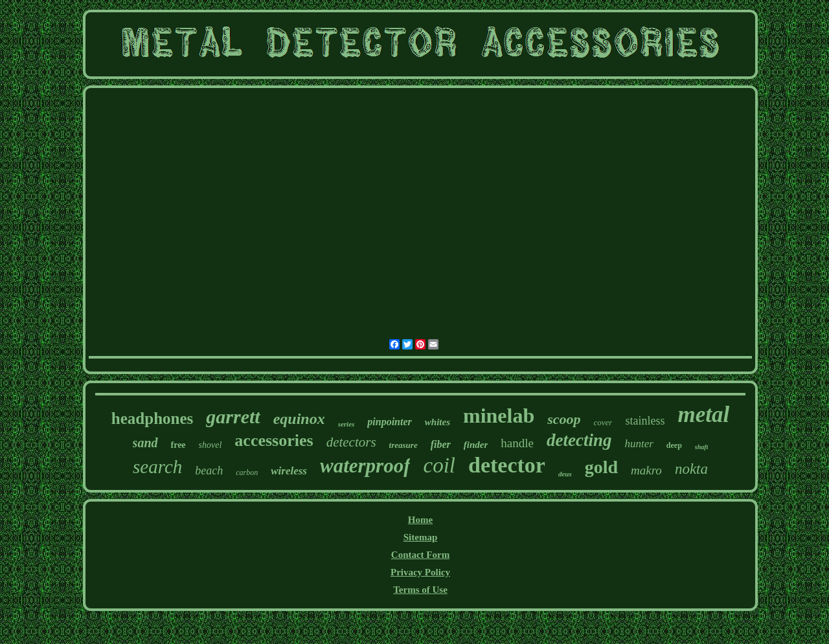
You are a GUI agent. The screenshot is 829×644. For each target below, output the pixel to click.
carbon (247, 472)
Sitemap (421, 537)
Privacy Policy (420, 572)
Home (420, 520)
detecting (579, 440)
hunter (639, 444)
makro (646, 470)
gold (601, 467)
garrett (233, 416)
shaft (702, 447)
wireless (289, 471)
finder (476, 445)
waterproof (365, 466)
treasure (403, 445)
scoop (564, 419)
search (157, 467)
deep (674, 445)
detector (507, 465)
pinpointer (389, 422)
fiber (441, 444)
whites (437, 422)
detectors (351, 442)
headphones (152, 418)
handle (517, 443)
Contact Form (420, 555)
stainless (645, 421)
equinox (299, 419)
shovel (210, 445)
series (346, 424)
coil (439, 465)
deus (565, 474)
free (178, 445)
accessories (274, 440)
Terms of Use (420, 590)
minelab (499, 416)
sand (145, 443)
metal (703, 415)
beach (209, 471)
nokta (691, 469)
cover (603, 422)
